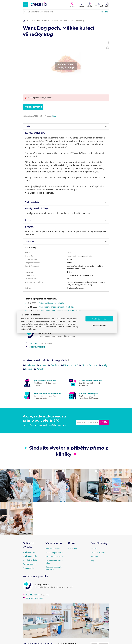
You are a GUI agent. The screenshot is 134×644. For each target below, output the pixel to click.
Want (54, 116)
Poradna (94, 557)
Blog (93, 560)
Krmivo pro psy (29, 552)
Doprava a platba (53, 549)
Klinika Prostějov (98, 552)
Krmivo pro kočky (30, 556)
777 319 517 (33, 344)
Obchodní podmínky (54, 552)
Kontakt (94, 549)
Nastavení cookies (99, 325)
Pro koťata (46, 21)
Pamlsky (37, 21)
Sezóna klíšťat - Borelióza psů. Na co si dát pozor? (60, 311)
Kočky (29, 21)
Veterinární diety (30, 560)
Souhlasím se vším (99, 319)
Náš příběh (73, 549)
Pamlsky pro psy (30, 564)
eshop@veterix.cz (35, 347)
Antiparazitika (29, 568)
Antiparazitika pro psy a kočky (52, 303)
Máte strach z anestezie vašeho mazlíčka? (57, 307)
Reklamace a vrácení (54, 557)
